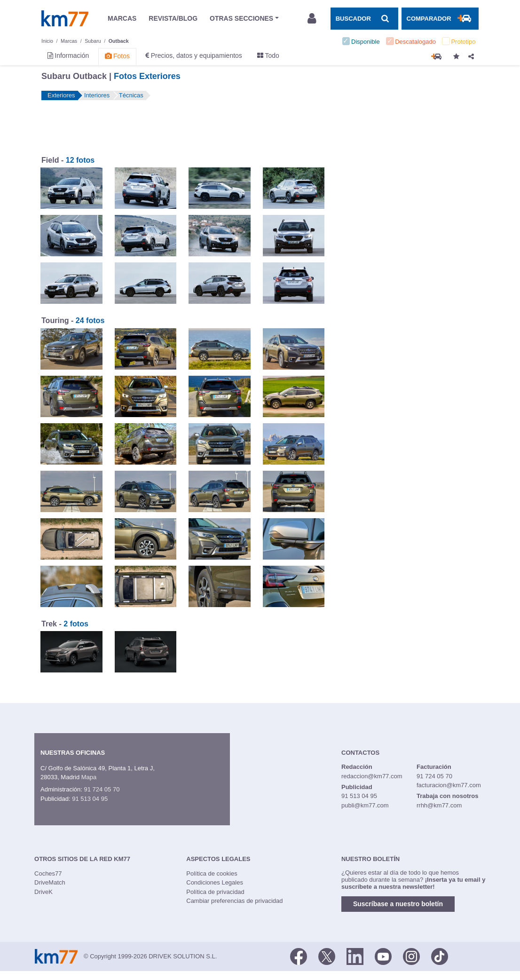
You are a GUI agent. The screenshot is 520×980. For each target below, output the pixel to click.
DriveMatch (50, 882)
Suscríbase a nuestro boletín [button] (398, 904)
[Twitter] (327, 956)
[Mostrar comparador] (440, 18)
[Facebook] (299, 956)
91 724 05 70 (102, 789)
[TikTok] (440, 956)
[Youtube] (383, 956)
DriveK (43, 892)
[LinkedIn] (355, 956)
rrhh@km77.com (439, 805)
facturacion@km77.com (449, 785)
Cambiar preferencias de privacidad (234, 901)
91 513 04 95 (90, 799)
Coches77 (48, 873)
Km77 (65, 18)
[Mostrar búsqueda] (364, 18)
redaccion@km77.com (372, 776)
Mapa (89, 777)
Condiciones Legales (215, 882)
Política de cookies (212, 873)
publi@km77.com (365, 805)
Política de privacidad (215, 892)
